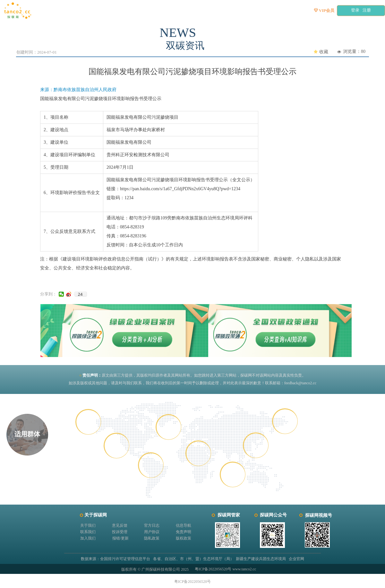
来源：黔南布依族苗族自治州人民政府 (78, 90)
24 (80, 294)
